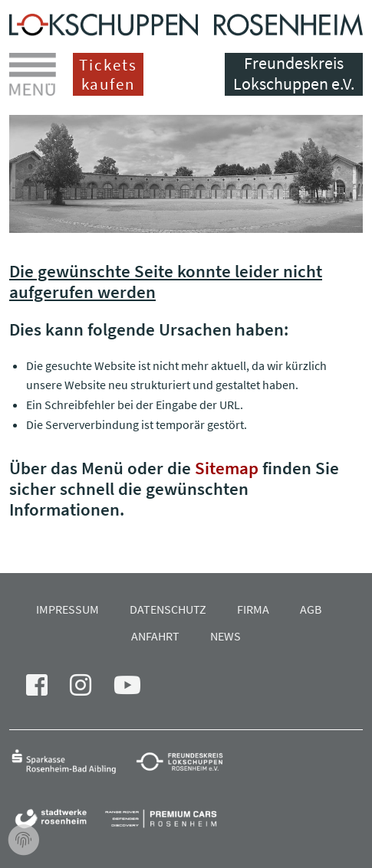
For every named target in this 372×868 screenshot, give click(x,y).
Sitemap (227, 468)
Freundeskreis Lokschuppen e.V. (294, 73)
